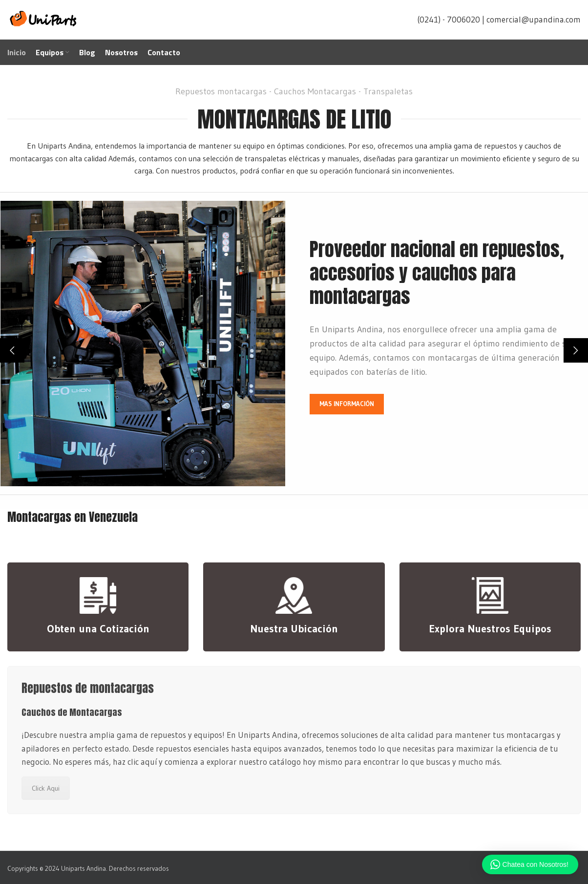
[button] (12, 350)
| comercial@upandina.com (531, 19)
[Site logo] (44, 18)
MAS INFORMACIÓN (347, 404)
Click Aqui (46, 788)
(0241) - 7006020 (449, 19)
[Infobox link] (98, 607)
